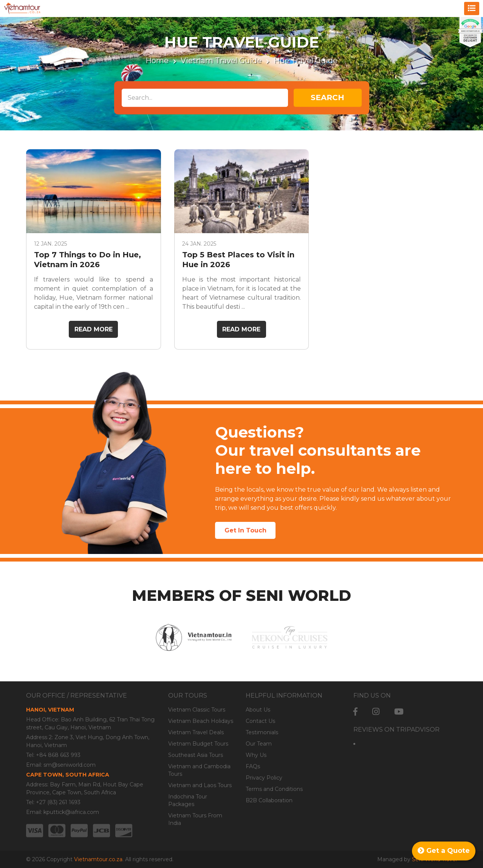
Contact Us (260, 721)
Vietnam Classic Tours (197, 710)
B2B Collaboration (269, 800)
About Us (258, 710)
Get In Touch (245, 530)
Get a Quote (444, 851)
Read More (94, 329)
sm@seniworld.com (70, 765)
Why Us (256, 755)
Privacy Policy (264, 778)
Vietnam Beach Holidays (201, 721)
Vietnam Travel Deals (196, 732)
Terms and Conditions (274, 789)
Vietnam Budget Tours (198, 744)
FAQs (253, 766)
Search (327, 97)
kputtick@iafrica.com (71, 812)
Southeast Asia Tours (196, 755)
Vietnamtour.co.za (98, 859)
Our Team (259, 744)
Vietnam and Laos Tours (200, 785)
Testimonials (262, 732)
